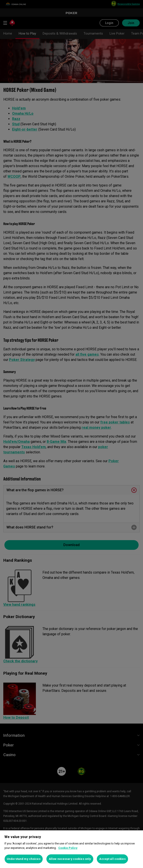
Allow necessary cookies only (70, 859)
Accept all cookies (112, 859)
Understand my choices (24, 859)
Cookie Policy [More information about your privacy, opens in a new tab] (68, 848)
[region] (71, 849)
